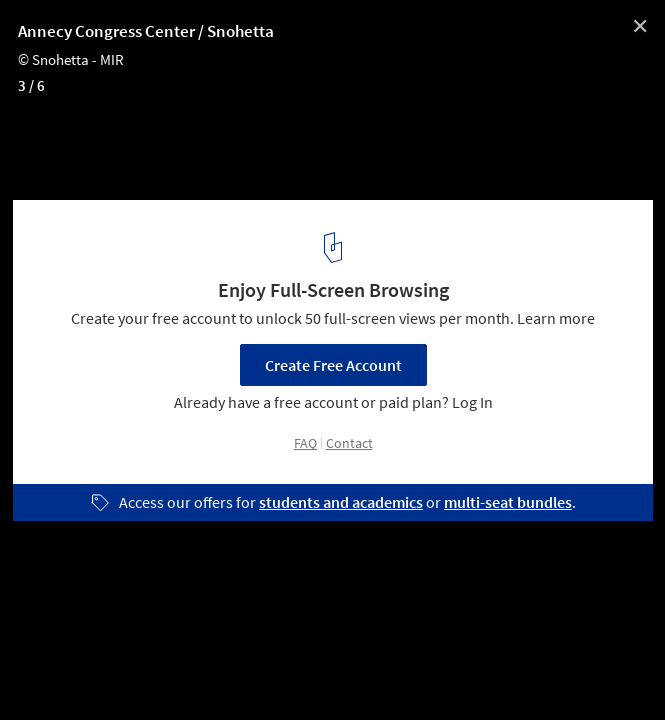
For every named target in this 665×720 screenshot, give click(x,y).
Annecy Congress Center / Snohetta (146, 31)
